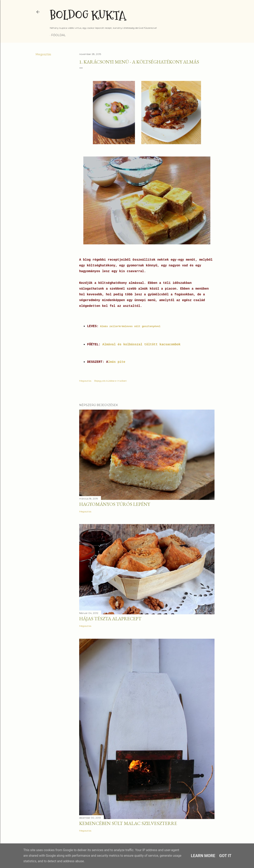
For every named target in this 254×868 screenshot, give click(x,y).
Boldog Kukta (88, 15)
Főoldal (58, 35)
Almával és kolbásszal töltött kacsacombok (141, 345)
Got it (225, 856)
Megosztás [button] (43, 54)
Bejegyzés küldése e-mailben (111, 381)
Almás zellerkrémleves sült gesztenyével (130, 326)
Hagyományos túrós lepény (115, 504)
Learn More (203, 856)
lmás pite (117, 362)
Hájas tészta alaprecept (110, 619)
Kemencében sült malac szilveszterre (128, 823)
